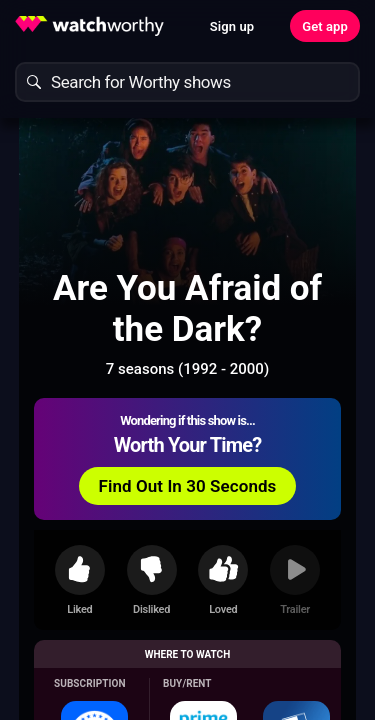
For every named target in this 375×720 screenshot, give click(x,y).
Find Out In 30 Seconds (188, 486)
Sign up (232, 26)
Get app (325, 26)
